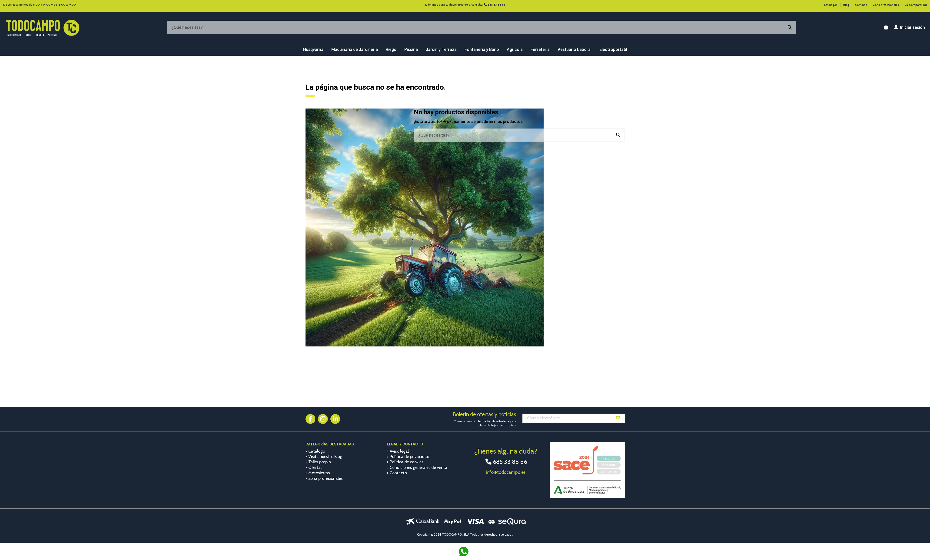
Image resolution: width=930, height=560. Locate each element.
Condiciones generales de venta (418, 468)
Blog (847, 5)
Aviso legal (399, 451)
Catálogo (317, 451)
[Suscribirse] (618, 418)
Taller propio (320, 462)
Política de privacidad (410, 457)
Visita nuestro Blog (325, 457)
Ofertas (315, 468)
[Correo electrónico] (567, 418)
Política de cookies (407, 462)
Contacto (862, 5)
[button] (313, 49)
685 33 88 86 (497, 5)
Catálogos (831, 5)
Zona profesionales (886, 5)
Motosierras (319, 473)
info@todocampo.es (506, 472)
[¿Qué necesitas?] (790, 27)
